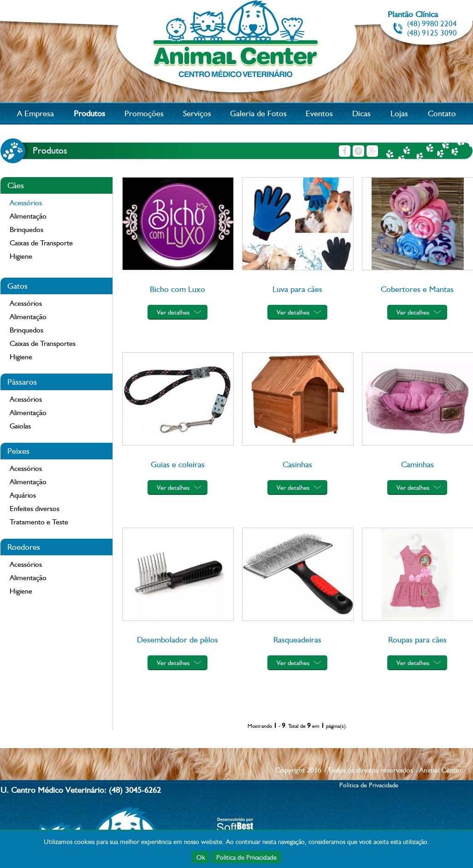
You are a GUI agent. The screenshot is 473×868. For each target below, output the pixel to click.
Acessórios (26, 203)
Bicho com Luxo (177, 289)
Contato (442, 113)
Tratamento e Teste (39, 522)
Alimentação (28, 216)
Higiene (21, 256)
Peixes (18, 451)
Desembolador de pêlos (177, 639)
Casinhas (297, 464)
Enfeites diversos (35, 508)
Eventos (319, 113)
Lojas (399, 113)
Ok (201, 857)
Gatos (18, 286)
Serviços (197, 113)
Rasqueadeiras (297, 639)
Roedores (24, 547)
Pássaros (22, 382)
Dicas (361, 113)
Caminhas (417, 464)
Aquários (23, 495)
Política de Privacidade (246, 857)
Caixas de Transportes (43, 343)
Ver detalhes (173, 312)
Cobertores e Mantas (417, 289)
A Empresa (35, 113)
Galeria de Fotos (258, 113)
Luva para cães (297, 289)
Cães (16, 185)
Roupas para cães (417, 639)
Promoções (144, 113)
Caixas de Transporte (41, 243)
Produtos (89, 113)
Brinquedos (27, 229)
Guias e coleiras (178, 464)
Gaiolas (20, 426)
